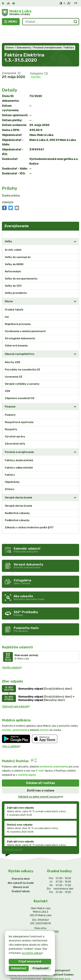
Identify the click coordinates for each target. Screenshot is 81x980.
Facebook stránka (41, 928)
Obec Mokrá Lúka (51, 968)
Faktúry (36, 62)
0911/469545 (41, 921)
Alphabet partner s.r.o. (56, 963)
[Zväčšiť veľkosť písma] (69, 3)
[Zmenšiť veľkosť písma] (64, 3)
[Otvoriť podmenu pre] (75, 226)
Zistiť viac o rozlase (41, 775)
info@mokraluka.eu (41, 925)
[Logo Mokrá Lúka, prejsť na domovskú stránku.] (40, 13)
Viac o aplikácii (11, 731)
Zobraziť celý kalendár (16, 691)
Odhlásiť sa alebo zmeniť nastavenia (41, 781)
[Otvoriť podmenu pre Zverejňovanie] (75, 219)
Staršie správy (14, 834)
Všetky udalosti (12, 652)
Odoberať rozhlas (41, 768)
